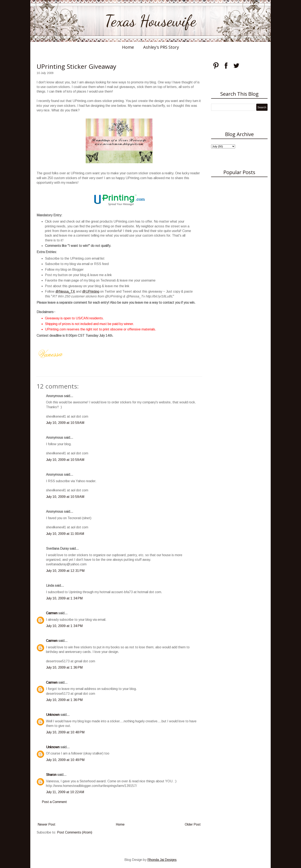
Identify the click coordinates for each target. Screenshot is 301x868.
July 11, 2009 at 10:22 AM (65, 792)
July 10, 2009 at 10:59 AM (65, 423)
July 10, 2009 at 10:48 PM (65, 732)
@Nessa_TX (65, 291)
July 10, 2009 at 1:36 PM (64, 667)
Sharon (51, 775)
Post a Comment (54, 802)
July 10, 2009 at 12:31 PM (65, 571)
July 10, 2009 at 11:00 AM (65, 534)
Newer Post (47, 824)
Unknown (53, 715)
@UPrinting (91, 291)
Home (128, 47)
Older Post (193, 824)
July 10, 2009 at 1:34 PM (64, 598)
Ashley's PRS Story (161, 47)
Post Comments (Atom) (75, 832)
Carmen (52, 613)
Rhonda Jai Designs (162, 860)
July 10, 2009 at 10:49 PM (65, 760)
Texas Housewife (150, 21)
